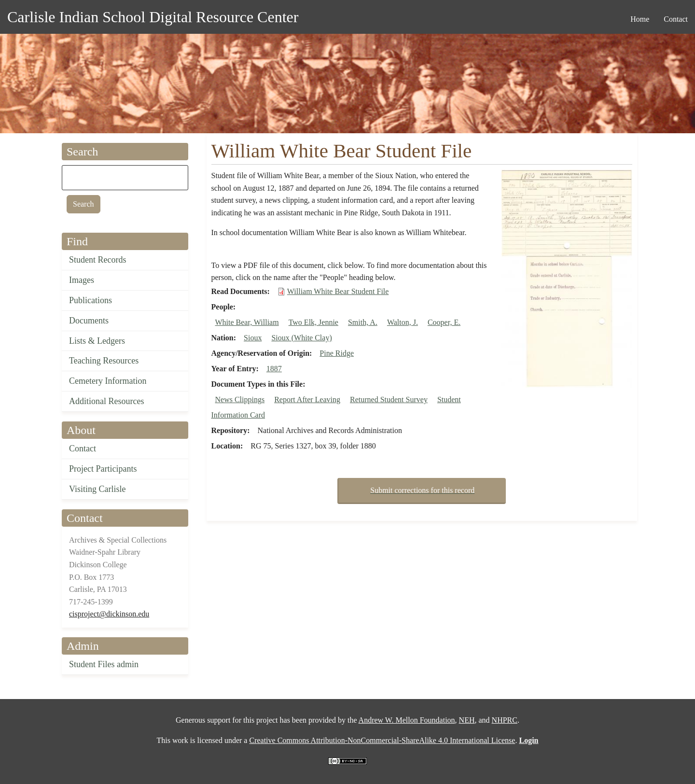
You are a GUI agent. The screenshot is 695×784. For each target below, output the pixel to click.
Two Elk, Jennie (313, 322)
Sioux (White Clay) (301, 338)
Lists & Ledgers (97, 341)
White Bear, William (247, 322)
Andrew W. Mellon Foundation (407, 720)
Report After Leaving (307, 399)
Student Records (98, 260)
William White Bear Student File (338, 291)
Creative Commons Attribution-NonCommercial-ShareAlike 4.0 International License (382, 740)
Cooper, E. (444, 322)
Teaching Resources (104, 361)
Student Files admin (104, 664)
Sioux (253, 338)
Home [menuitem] (640, 19)
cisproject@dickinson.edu (109, 614)
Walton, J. (403, 322)
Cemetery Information (108, 381)
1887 (274, 369)
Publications (90, 300)
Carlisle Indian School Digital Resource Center (153, 17)
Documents (89, 321)
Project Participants (103, 469)
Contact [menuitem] (676, 19)
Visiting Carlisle (97, 489)
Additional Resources (106, 401)
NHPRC (505, 720)
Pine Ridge (337, 353)
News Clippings (240, 399)
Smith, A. (363, 322)
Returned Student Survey (389, 399)
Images (82, 280)
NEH (467, 720)
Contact (83, 448)
